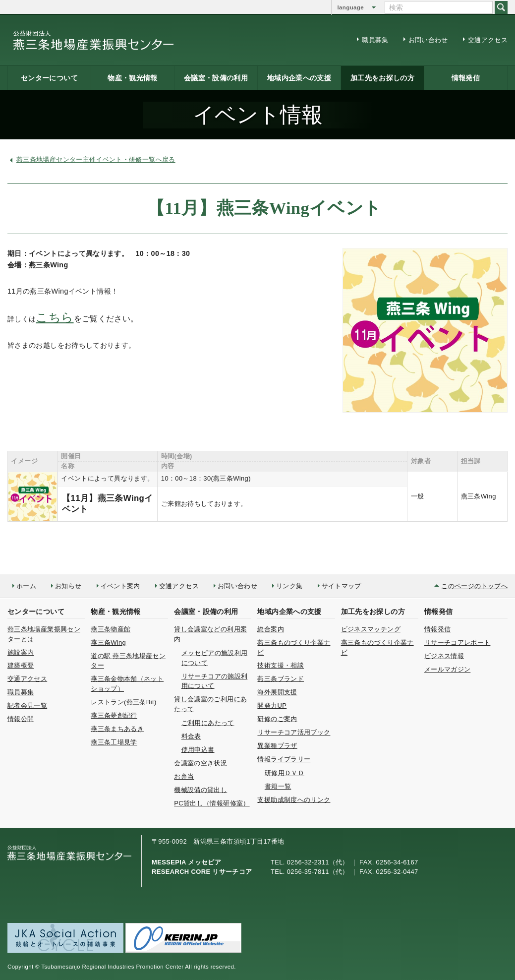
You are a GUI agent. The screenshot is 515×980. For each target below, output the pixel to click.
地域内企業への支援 (299, 78)
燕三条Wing (108, 643)
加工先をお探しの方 (382, 78)
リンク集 (289, 586)
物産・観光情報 (133, 78)
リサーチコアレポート (458, 643)
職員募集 (375, 40)
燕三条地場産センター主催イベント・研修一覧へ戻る (96, 159)
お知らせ (68, 586)
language (351, 7)
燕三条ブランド (281, 679)
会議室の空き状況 (200, 763)
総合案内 (270, 629)
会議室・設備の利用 (216, 78)
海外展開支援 (277, 692)
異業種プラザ (277, 746)
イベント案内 (120, 586)
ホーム (26, 586)
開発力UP (272, 705)
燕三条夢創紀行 (114, 715)
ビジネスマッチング (371, 629)
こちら (55, 317)
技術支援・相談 (281, 665)
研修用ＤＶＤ (285, 773)
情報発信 (466, 78)
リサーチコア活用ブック (294, 732)
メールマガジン (448, 669)
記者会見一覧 (27, 705)
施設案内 (21, 652)
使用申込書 (198, 750)
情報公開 (21, 719)
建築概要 (21, 665)
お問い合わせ (428, 40)
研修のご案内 (277, 719)
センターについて (49, 78)
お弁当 (184, 776)
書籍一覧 (278, 786)
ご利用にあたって (208, 723)
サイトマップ (342, 586)
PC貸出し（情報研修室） (212, 803)
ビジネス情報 (444, 656)
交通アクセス (488, 40)
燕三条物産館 (111, 629)
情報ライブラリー (284, 759)
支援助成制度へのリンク (294, 800)
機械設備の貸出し (200, 790)
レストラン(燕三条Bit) (123, 702)
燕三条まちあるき (117, 729)
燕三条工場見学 (114, 742)
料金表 (191, 736)
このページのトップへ (474, 586)
